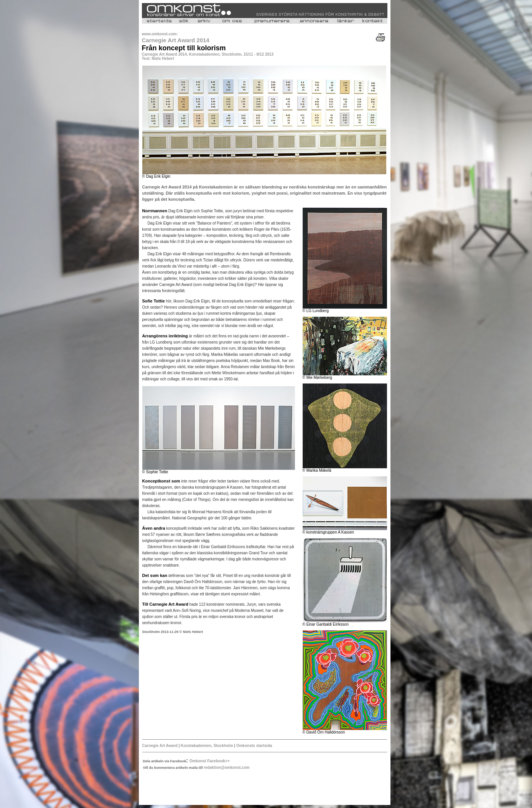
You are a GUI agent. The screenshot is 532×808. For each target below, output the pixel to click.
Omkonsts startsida (254, 746)
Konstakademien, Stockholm (207, 746)
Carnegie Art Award (160, 746)
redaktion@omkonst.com (227, 768)
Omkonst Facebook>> (209, 761)
